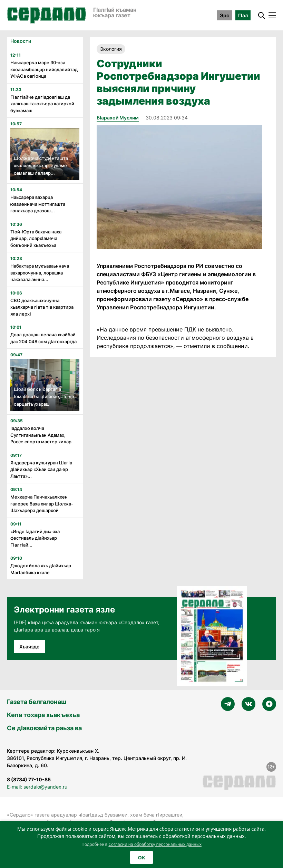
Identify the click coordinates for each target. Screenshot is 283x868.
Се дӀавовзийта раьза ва (44, 728)
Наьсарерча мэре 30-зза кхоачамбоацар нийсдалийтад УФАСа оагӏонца (44, 69)
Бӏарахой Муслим (118, 118)
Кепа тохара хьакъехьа (43, 715)
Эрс (225, 15)
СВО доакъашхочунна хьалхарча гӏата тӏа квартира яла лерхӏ (42, 307)
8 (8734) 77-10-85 (29, 779)
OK (141, 857)
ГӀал (243, 15)
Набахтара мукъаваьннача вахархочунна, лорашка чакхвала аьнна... (40, 273)
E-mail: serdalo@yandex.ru (37, 787)
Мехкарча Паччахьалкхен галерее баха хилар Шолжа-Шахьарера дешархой (42, 504)
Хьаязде (29, 647)
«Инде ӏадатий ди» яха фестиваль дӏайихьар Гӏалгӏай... (35, 538)
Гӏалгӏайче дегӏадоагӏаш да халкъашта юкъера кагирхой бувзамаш (42, 104)
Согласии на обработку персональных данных (155, 844)
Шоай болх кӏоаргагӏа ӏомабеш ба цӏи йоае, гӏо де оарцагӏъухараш (44, 397)
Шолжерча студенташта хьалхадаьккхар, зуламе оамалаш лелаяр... (41, 166)
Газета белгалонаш (37, 702)
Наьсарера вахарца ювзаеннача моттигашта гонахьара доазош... (38, 204)
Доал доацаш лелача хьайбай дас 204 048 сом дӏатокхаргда (43, 338)
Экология (111, 49)
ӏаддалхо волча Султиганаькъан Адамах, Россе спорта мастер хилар (41, 435)
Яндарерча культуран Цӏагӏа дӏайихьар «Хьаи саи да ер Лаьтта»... (41, 469)
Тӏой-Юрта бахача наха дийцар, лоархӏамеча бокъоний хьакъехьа (36, 238)
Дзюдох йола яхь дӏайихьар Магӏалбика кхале (41, 569)
